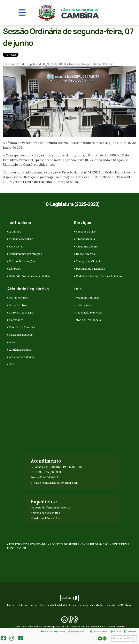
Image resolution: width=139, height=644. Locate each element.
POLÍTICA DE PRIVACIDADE (27, 544)
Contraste (131, 632)
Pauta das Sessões (21, 335)
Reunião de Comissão (23, 327)
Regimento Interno (88, 298)
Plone (128, 605)
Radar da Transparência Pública (29, 276)
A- (105, 638)
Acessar (61, 632)
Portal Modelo (63, 605)
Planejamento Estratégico (26, 254)
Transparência (85, 239)
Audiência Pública (20, 350)
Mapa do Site (78, 632)
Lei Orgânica (84, 305)
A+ (100, 638)
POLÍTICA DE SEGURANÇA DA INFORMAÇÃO (79, 544)
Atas (12, 342)
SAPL (13, 364)
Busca (110, 635)
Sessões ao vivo (86, 232)
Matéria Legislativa (21, 313)
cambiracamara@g (54, 483)
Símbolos (15, 269)
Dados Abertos (85, 254)
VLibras (117, 632)
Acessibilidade (100, 632)
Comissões (16, 320)
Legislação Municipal (89, 313)
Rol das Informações (22, 261)
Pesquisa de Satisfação (91, 269)
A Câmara (15, 232)
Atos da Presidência (22, 357)
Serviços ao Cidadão (89, 261)
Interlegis (97, 605)
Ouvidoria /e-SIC (87, 247)
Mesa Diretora (18, 305)
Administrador (17, 64)
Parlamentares (19, 298)
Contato (48, 632)
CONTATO (16, 247)
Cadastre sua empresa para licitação (99, 276)
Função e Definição (21, 239)
